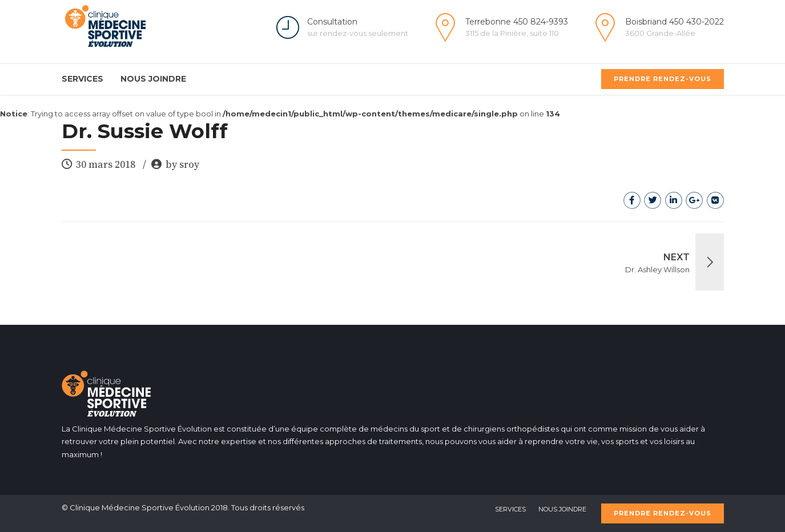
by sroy (182, 165)
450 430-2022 (697, 22)
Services (82, 79)
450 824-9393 (541, 22)
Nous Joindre (153, 79)
